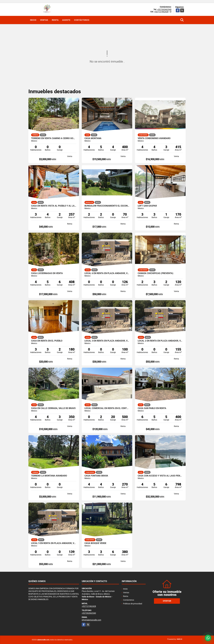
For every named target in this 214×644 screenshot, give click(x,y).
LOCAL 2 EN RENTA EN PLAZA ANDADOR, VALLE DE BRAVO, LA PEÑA (160, 341)
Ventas (44, 20)
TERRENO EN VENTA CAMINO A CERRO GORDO (54, 138)
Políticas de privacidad (133, 604)
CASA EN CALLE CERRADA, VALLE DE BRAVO (53, 408)
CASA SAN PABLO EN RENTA (152, 408)
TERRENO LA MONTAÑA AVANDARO (49, 476)
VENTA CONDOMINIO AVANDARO (154, 138)
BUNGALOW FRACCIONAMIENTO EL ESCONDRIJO (107, 206)
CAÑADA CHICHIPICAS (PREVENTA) (156, 273)
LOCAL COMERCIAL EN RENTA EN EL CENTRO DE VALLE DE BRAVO (107, 408)
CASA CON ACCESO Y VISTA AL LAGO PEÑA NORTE (160, 476)
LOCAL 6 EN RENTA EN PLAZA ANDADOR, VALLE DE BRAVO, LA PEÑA (107, 273)
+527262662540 (164, 9)
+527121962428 (161, 12)
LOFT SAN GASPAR (147, 206)
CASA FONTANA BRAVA (96, 476)
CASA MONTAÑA (93, 138)
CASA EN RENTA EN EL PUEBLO (47, 341)
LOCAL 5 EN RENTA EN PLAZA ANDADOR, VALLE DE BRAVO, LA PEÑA (54, 543)
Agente (66, 20)
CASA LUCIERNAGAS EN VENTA (47, 273)
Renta (55, 20)
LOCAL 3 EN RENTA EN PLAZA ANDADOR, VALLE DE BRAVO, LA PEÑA (107, 341)
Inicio (33, 20)
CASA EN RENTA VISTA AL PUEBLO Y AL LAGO (54, 206)
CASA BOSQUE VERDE (95, 543)
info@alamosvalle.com (91, 620)
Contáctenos (82, 20)
